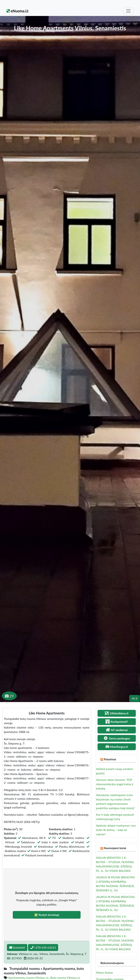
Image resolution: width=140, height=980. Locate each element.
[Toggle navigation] (128, 11)
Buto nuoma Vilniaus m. (65, 978)
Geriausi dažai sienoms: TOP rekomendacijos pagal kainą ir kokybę (115, 784)
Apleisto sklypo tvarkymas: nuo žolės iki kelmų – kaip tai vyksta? (116, 830)
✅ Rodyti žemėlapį (47, 915)
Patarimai (110, 759)
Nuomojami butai (115, 848)
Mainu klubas (105, 972)
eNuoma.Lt (17, 11)
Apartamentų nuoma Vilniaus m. (29, 978)
